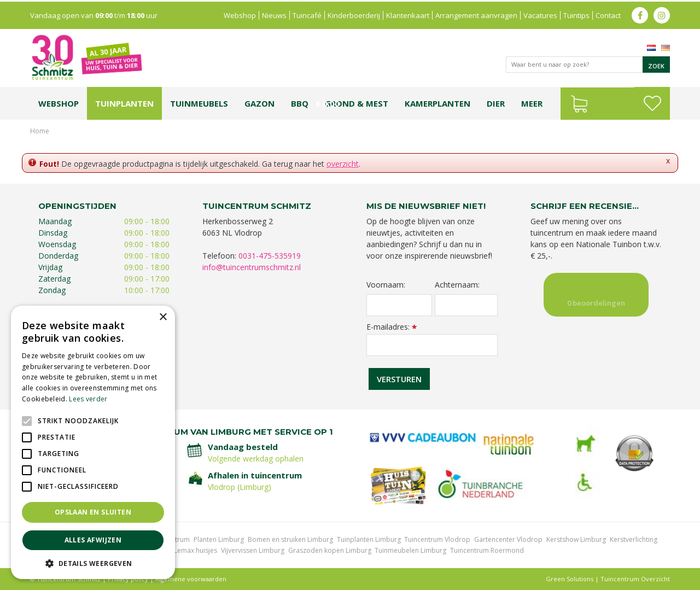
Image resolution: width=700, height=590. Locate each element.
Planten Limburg (219, 539)
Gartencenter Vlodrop (508, 539)
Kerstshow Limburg (576, 539)
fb (640, 14)
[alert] (93, 442)
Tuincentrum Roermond (487, 550)
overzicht (343, 164)
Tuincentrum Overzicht (635, 579)
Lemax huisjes (196, 550)
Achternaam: (457, 285)
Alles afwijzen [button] (93, 540)
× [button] (163, 317)
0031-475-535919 (270, 256)
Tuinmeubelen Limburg (410, 550)
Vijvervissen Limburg (253, 550)
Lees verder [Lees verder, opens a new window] (88, 399)
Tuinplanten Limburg (369, 539)
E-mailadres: (392, 327)
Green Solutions (570, 579)
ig (662, 14)
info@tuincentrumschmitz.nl (252, 267)
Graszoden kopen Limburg (330, 550)
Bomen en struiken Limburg (290, 539)
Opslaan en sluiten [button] (93, 512)
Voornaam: (386, 285)
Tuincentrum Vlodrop (437, 539)
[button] (93, 563)
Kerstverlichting (634, 539)
